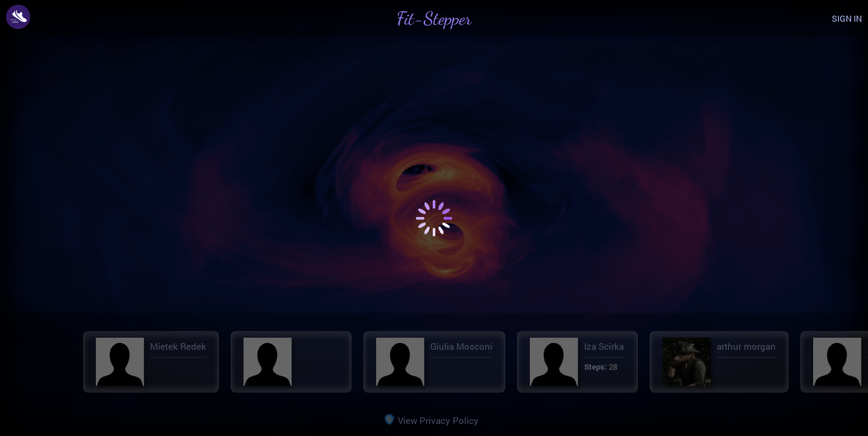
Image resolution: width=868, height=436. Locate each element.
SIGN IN (847, 18)
